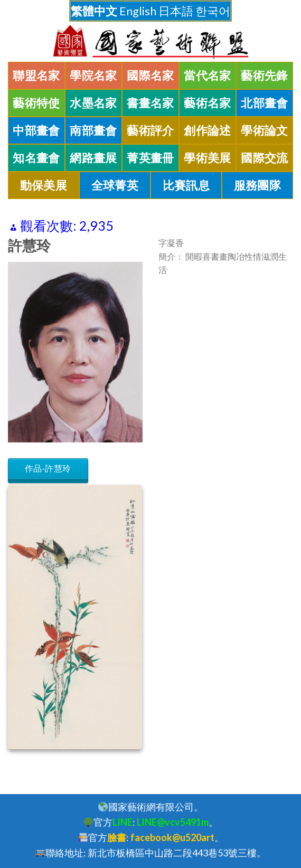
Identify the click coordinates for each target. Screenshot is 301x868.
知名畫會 (36, 158)
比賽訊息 (186, 185)
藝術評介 (150, 130)
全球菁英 (115, 185)
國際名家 (150, 76)
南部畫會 (93, 130)
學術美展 (208, 158)
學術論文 (265, 130)
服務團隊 (258, 185)
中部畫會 (36, 130)
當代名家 (208, 76)
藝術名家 (208, 103)
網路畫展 (93, 158)
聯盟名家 (36, 76)
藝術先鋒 (265, 76)
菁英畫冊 (150, 158)
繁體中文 (94, 11)
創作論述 (208, 130)
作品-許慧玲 (48, 469)
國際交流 (265, 158)
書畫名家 (150, 103)
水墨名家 (93, 103)
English (138, 11)
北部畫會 (265, 103)
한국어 (213, 11)
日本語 (176, 11)
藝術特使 (36, 103)
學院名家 (93, 76)
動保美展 (44, 185)
